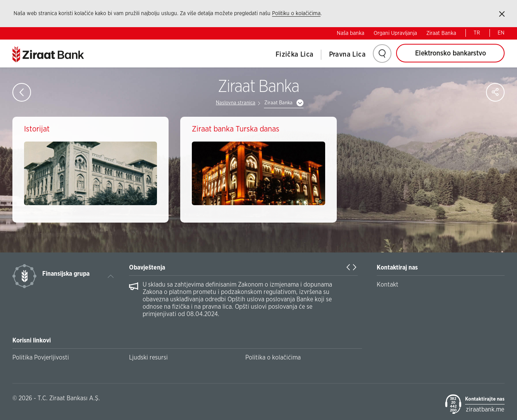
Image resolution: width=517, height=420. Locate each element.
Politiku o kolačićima (296, 14)
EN (501, 33)
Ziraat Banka (441, 33)
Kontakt (388, 285)
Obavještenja (147, 268)
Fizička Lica (295, 55)
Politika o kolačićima (273, 358)
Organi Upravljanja (395, 33)
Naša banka (351, 33)
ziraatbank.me (485, 410)
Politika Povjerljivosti (41, 358)
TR (477, 33)
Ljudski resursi (148, 358)
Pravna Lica (347, 55)
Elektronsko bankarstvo (451, 54)
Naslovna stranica (236, 103)
